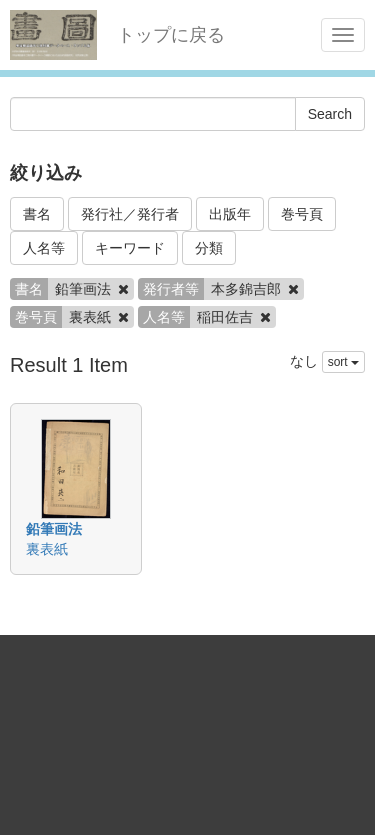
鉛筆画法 (54, 529)
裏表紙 (47, 549)
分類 (209, 248)
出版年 (230, 214)
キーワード (130, 248)
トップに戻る (171, 35)
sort (343, 362)
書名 (37, 214)
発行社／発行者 (130, 214)
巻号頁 (302, 214)
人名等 (44, 248)
